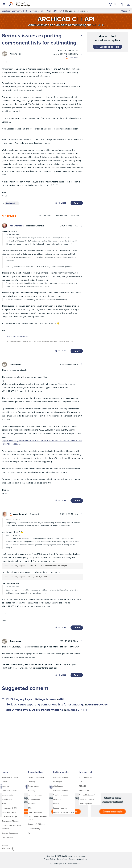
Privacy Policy (49, 859)
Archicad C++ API (97, 705)
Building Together (61, 772)
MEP (29, 833)
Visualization (7, 799)
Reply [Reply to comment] (77, 351)
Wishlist (56, 804)
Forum (5, 772)
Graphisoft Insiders (61, 790)
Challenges (58, 782)
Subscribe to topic (109, 47)
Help (122, 4)
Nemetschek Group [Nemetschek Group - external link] (76, 864)
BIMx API (82, 786)
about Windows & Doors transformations (35, 710)
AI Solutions (58, 786)
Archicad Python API (87, 795)
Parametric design (9, 812)
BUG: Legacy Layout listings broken (31, 699)
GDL (62, 699)
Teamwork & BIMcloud (11, 821)
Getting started (34, 786)
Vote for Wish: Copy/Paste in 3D (18, 336)
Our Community (8, 837)
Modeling (6, 786)
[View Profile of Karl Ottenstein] (17, 226)
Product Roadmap (60, 808)
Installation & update (10, 777)
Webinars (57, 799)
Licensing (6, 782)
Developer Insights (86, 799)
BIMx (4, 804)
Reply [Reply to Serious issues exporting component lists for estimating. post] (77, 203)
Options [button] (125, 11)
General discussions (10, 833)
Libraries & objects (9, 790)
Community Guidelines (78, 859)
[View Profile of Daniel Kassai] (74, 57)
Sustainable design (9, 817)
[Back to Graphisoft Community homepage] (20, 4)
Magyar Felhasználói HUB (63, 812)
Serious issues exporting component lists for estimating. (45, 704)
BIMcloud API (84, 790)
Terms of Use (62, 859)
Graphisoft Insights (61, 777)
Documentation (8, 795)
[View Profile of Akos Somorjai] (20, 514)
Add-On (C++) (12, 203)
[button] (56, 203)
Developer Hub (86, 772)
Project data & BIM (9, 808)
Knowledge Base (35, 772)
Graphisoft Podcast (61, 795)
